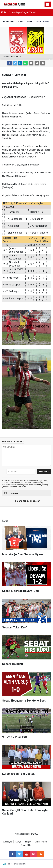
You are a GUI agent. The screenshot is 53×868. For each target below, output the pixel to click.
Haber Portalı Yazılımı (16, 864)
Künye (18, 842)
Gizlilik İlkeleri (41, 842)
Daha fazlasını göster (26, 501)
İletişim (28, 842)
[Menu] (48, 4)
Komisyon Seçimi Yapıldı (24, 12)
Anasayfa (8, 842)
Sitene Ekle (26, 845)
